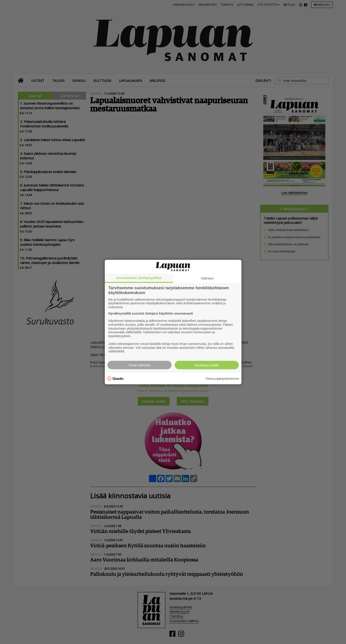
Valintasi (207, 278)
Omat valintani (139, 365)
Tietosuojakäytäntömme (222, 378)
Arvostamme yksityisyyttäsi (139, 278)
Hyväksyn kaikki (207, 365)
